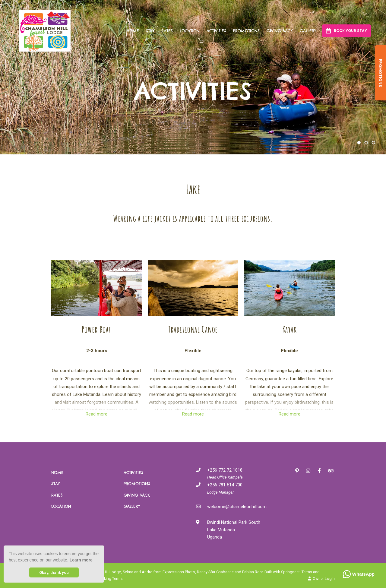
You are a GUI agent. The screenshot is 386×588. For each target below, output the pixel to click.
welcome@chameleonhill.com (237, 507)
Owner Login (321, 579)
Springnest (290, 572)
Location (190, 31)
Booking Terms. (110, 579)
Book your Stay (346, 31)
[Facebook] (319, 471)
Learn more (81, 560)
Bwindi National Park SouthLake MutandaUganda (234, 530)
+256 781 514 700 (225, 485)
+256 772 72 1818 (225, 470)
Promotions (246, 31)
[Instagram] (308, 471)
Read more (96, 414)
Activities (216, 31)
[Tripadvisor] (331, 471)
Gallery (308, 31)
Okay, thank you (54, 572)
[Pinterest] (297, 471)
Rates (167, 31)
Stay (150, 31)
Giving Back (280, 31)
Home (133, 31)
